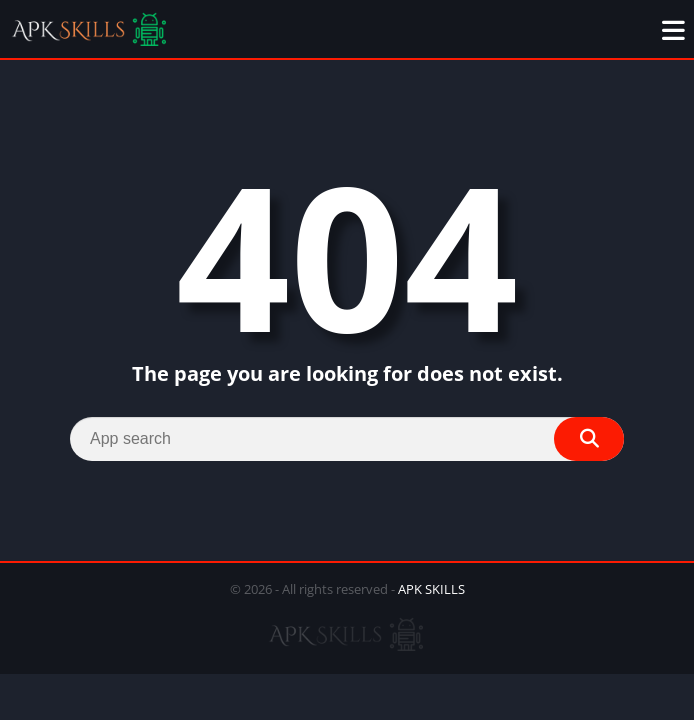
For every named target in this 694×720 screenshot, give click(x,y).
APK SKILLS (431, 589)
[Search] (347, 439)
